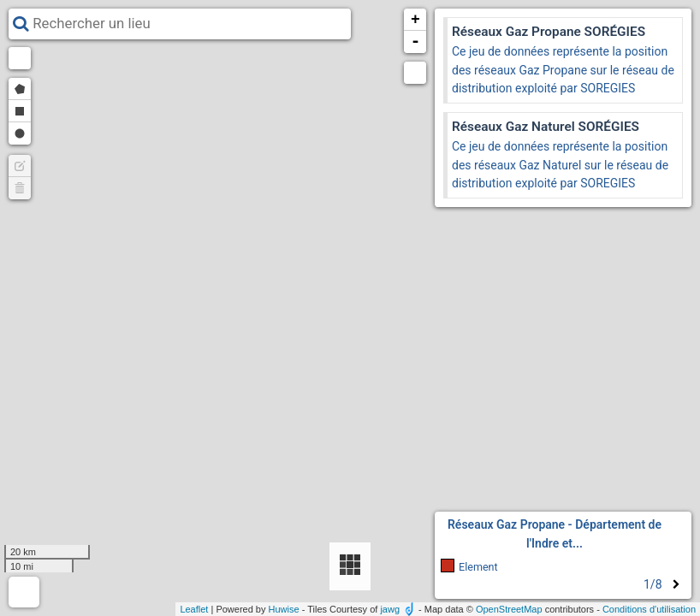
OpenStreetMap (509, 609)
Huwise (284, 609)
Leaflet (194, 609)
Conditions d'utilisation (649, 609)
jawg (390, 609)
